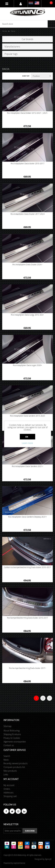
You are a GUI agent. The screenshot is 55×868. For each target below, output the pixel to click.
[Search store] (24, 24)
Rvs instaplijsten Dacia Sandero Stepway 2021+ (28, 517)
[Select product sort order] (41, 76)
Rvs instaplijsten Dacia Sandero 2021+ (27, 466)
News (6, 760)
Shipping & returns (12, 734)
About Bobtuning (12, 731)
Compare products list (14, 767)
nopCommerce (19, 863)
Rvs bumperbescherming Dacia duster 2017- (27, 668)
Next (49, 698)
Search (7, 756)
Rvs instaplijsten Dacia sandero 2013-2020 (27, 416)
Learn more (27, 443)
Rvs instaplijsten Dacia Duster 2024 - (27, 265)
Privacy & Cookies (12, 738)
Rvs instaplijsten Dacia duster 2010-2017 (27, 164)
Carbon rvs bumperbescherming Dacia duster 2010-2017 (27, 567)
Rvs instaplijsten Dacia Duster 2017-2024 (27, 214)
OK (27, 437)
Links (6, 774)
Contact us (9, 745)
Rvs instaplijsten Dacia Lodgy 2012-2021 (27, 315)
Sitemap (7, 726)
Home (5, 31)
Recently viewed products (16, 763)
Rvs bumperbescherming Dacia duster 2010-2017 (28, 618)
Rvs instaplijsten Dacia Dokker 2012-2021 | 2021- (28, 113)
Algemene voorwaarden (15, 742)
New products (10, 771)
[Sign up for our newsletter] (13, 831)
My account (9, 785)
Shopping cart (10, 796)
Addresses (9, 793)
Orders (7, 789)
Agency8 (48, 859)
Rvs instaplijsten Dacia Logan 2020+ (27, 365)
